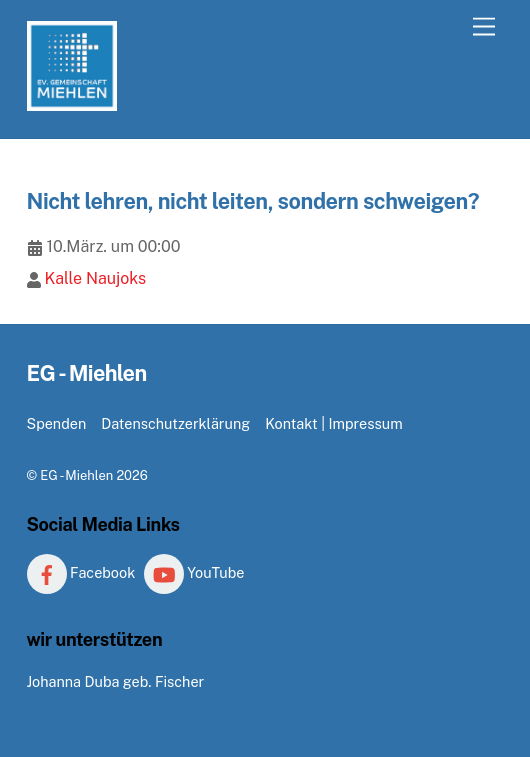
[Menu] (484, 27)
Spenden (57, 423)
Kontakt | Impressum (333, 423)
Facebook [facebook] (81, 572)
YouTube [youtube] (194, 572)
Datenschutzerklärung (175, 423)
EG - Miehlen (76, 475)
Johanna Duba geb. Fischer (116, 681)
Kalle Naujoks (95, 278)
